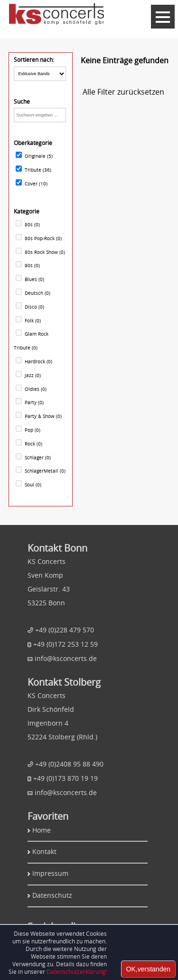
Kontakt (44, 851)
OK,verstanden (148, 969)
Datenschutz (52, 895)
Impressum (50, 873)
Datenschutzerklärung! (77, 971)
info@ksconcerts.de (66, 658)
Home (42, 830)
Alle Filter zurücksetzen (123, 92)
